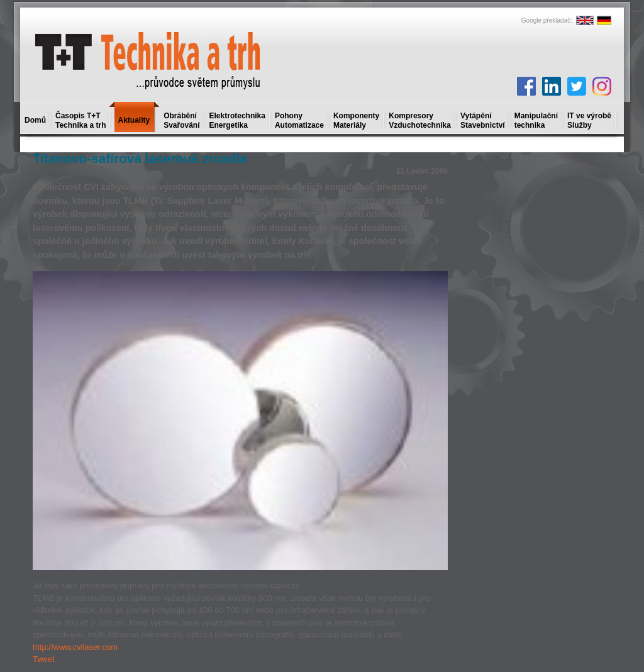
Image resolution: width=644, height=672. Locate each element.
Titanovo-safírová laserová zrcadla (140, 158)
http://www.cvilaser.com (75, 647)
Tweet (44, 659)
